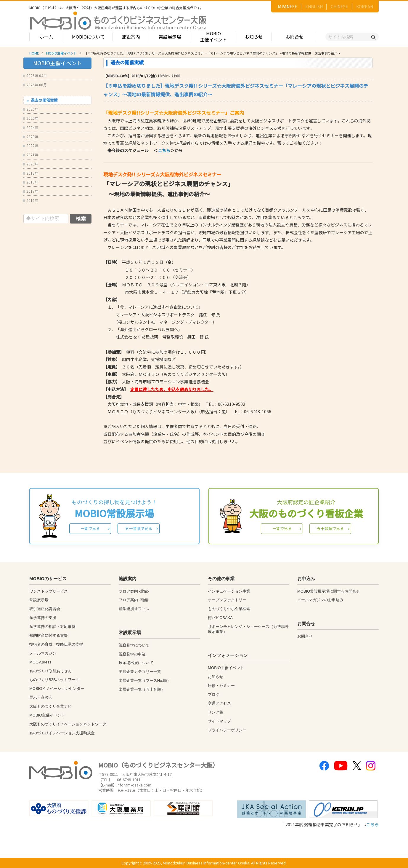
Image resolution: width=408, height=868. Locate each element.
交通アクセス (219, 703)
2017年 (31, 191)
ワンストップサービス (49, 591)
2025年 (31, 118)
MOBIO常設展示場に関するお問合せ (329, 591)
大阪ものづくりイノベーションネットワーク (68, 724)
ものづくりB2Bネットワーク (54, 680)
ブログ (214, 694)
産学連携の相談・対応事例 (52, 627)
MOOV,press (40, 662)
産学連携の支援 (43, 618)
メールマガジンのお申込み (320, 600)
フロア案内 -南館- (134, 600)
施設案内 (131, 37)
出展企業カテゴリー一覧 (140, 672)
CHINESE (339, 7)
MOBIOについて (88, 37)
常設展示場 (170, 37)
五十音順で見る (139, 528)
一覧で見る (90, 528)
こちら (164, 150)
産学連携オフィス (134, 609)
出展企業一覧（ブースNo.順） (145, 680)
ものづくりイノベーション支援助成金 (62, 733)
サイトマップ (219, 721)
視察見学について (134, 645)
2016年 (31, 200)
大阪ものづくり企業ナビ (50, 706)
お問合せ (295, 37)
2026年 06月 (35, 85)
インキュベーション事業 (229, 591)
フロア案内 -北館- (134, 591)
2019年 (31, 173)
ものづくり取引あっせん (50, 671)
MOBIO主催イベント (213, 36)
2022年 (31, 145)
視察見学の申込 (132, 654)
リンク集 (216, 712)
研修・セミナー (221, 686)
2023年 (31, 137)
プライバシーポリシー (227, 730)
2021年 (31, 155)
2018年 (31, 182)
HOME (34, 53)
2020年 (31, 164)
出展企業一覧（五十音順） (142, 689)
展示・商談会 (41, 697)
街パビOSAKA (220, 618)
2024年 (31, 127)
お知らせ (254, 37)
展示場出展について (136, 663)
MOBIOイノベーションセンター (57, 689)
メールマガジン (43, 653)
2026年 (31, 109)
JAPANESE (287, 7)
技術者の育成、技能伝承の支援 (56, 644)
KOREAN (365, 7)
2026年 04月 (35, 75)
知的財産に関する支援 (49, 635)
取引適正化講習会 (45, 609)
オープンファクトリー (227, 600)
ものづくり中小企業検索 (229, 609)
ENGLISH (314, 7)
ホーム (46, 37)
